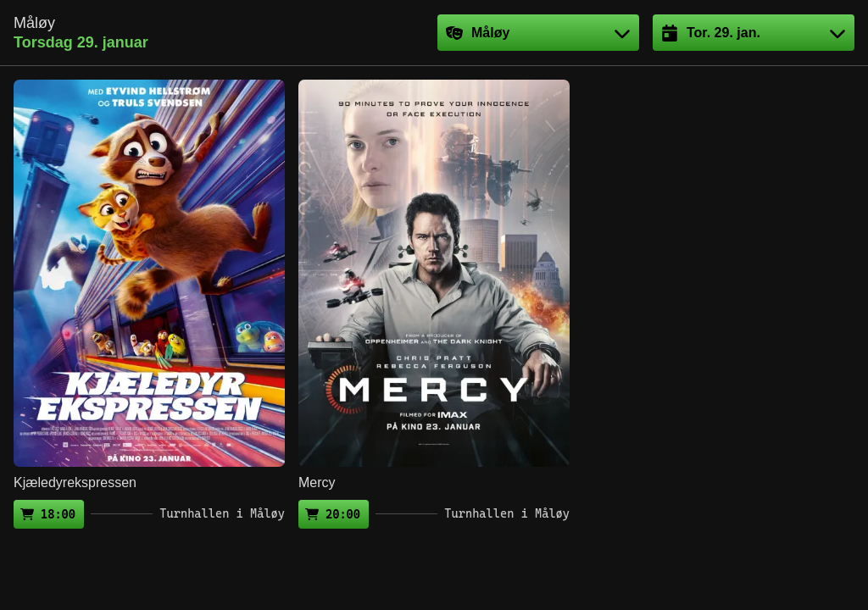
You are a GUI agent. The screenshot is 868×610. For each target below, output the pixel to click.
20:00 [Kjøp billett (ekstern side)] (343, 514)
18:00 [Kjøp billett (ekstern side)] (58, 514)
